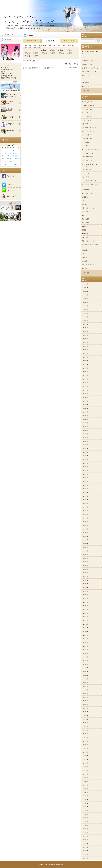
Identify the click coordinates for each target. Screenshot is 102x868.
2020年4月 (85, 310)
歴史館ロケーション (88, 61)
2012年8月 (85, 595)
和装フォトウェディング (89, 208)
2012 (63, 46)
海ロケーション (86, 75)
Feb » (16, 164)
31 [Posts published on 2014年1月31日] (13, 162)
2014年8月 (85, 507)
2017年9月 (85, 372)
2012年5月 (85, 606)
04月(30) (69, 50)
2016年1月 (85, 445)
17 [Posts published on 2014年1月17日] (13, 156)
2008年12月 (85, 756)
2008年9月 (85, 767)
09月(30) (61, 53)
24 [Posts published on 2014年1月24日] (13, 159)
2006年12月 (85, 844)
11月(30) (27, 56)
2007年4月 (85, 829)
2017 (42, 46)
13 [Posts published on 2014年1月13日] (3, 156)
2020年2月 (85, 317)
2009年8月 (85, 726)
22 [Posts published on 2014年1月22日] (8, 159)
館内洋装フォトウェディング (90, 68)
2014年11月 (85, 496)
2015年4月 (85, 478)
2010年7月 (85, 686)
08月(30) (53, 53)
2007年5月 (85, 825)
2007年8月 (85, 814)
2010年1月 (85, 708)
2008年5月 (85, 781)
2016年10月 (85, 412)
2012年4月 (85, 610)
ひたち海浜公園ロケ (88, 157)
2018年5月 (85, 346)
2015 (51, 46)
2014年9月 (85, 503)
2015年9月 (85, 460)
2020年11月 (85, 288)
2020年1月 (85, 321)
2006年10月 (85, 851)
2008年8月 (85, 770)
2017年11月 (85, 364)
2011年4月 (85, 653)
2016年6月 (85, 427)
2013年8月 (85, 551)
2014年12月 (85, 492)
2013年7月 (85, 555)
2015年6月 (85, 471)
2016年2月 (85, 441)
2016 (47, 46)
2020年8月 (85, 295)
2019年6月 (85, 328)
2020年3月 (85, 313)
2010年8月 (85, 683)
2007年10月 (85, 807)
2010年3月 (85, 701)
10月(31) (70, 53)
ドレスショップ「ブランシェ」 (91, 150)
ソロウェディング (87, 139)
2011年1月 (85, 664)
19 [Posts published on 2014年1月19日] (19, 156)
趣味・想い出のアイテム (89, 265)
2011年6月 (85, 646)
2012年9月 (85, 591)
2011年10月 (85, 631)
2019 (34, 46)
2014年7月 (85, 511)
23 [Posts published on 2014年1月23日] (11, 159)
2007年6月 (85, 822)
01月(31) (44, 50)
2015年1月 (85, 489)
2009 (26, 48)
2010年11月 (85, 672)
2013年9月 (85, 547)
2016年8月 (85, 419)
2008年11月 (85, 759)
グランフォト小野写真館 (89, 128)
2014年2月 (85, 529)
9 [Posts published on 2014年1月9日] (11, 153)
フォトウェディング (88, 160)
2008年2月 (85, 792)
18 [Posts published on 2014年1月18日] (16, 156)
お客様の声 (85, 124)
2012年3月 (85, 613)
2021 (26, 46)
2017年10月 (85, 368)
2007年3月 (85, 833)
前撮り (84, 201)
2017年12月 (85, 361)
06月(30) (36, 53)
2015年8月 (85, 463)
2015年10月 (85, 456)
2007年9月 (85, 811)
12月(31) (36, 56)
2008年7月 (85, 774)
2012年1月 (85, 621)
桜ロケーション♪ (87, 86)
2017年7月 (85, 379)
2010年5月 (85, 694)
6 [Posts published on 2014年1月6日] (3, 153)
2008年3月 (85, 789)
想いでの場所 (86, 219)
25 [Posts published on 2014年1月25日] (16, 159)
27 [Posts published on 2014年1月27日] (3, 162)
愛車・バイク (86, 223)
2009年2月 (85, 748)
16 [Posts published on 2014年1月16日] (11, 156)
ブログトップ (11, 35)
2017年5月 (85, 386)
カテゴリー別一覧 (69, 41)
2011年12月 (85, 624)
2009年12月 (85, 712)
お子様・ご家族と (87, 120)
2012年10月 (85, 588)
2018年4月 (85, 350)
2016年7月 (85, 423)
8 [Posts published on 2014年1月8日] (8, 153)
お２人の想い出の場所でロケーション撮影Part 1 (38, 68)
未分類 (84, 230)
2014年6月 (85, 514)
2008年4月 (85, 785)
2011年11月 (85, 628)
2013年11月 (85, 540)
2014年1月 (85, 533)
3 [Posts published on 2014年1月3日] (13, 150)
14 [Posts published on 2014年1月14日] (5, 156)
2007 (34, 48)
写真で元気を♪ (86, 83)
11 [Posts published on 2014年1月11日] (16, 153)
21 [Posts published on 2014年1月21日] (5, 159)
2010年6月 (85, 690)
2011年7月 (85, 642)
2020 (30, 46)
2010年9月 (85, 679)
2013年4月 (85, 566)
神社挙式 (84, 257)
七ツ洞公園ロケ (86, 190)
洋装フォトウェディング (89, 72)
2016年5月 (85, 430)
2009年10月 (85, 719)
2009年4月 (85, 741)
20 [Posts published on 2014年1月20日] (3, 159)
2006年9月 (85, 855)
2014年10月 (85, 500)
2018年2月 (85, 357)
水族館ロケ (85, 234)
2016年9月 (85, 416)
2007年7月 (85, 818)
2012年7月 (85, 599)
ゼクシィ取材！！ (87, 135)
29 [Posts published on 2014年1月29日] (8, 162)
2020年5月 (85, 306)
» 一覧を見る (86, 91)
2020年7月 (85, 299)
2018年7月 (85, 339)
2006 (38, 48)
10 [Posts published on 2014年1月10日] (13, 153)
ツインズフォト (86, 146)
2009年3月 (85, 745)
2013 (59, 46)
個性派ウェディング (88, 193)
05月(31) (27, 53)
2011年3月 (85, 657)
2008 (30, 48)
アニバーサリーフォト (88, 102)
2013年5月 (85, 562)
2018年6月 (85, 342)
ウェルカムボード (87, 113)
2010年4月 (85, 697)
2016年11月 (85, 408)
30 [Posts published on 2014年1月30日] (11, 162)
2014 (55, 46)
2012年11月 (85, 584)
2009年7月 (85, 730)
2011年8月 (85, 639)
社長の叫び (85, 254)
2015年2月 (85, 485)
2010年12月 (85, 668)
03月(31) (61, 50)
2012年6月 (85, 602)
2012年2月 (85, 617)
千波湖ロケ (85, 204)
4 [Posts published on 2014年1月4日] (16, 150)
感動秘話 (84, 226)
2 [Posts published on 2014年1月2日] (11, 150)
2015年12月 (85, 449)
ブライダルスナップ (88, 170)
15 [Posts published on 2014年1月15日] (8, 156)
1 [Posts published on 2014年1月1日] (8, 150)
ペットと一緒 (86, 173)
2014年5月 (85, 518)
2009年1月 (85, 752)
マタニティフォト (87, 177)
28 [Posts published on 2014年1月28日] (5, 162)
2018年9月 (85, 332)
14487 (84, 57)
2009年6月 (85, 734)
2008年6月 (85, 778)
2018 (38, 46)
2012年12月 (85, 580)
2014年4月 (85, 522)
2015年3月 (85, 482)
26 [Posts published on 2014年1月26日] (19, 159)
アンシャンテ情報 (87, 109)
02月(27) (52, 50)
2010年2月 (85, 705)
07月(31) (44, 53)
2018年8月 (85, 335)
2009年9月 (85, 723)
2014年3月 (85, 525)
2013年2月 (85, 573)
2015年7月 (85, 467)
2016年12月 (85, 405)
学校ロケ (84, 215)
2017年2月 (85, 397)
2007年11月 (85, 803)
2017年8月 (85, 375)
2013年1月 (85, 577)
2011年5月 (85, 650)
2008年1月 (85, 796)
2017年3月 (85, 394)
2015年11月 (85, 452)
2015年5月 (85, 474)
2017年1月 (85, 401)
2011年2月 (85, 661)
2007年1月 (85, 840)
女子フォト (85, 212)
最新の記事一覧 (32, 41)
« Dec (5, 164)
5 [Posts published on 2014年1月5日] (19, 150)
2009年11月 (85, 716)
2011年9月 (85, 635)
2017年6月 (85, 383)
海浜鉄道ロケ (86, 250)
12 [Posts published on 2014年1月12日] (19, 153)
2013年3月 (85, 569)
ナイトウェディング (88, 153)
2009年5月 (85, 737)
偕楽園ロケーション (88, 64)
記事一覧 (11, 40)
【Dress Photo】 (86, 79)
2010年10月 (85, 675)
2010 (71, 46)
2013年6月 (85, 558)
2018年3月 (85, 353)
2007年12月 (85, 800)
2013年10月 (85, 544)
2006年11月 (85, 847)
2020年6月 (85, 302)
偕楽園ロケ (85, 197)
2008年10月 (85, 763)
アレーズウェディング (88, 106)
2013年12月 (85, 536)
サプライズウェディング (89, 131)
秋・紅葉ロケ (86, 261)
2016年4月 (85, 434)
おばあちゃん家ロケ (88, 117)
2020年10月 (85, 291)
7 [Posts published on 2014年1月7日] (5, 153)
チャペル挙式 (86, 142)
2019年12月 (85, 324)
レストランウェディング (89, 181)
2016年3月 (85, 438)
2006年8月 (85, 858)
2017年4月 (85, 390)
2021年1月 (85, 284)
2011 (67, 46)
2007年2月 (85, 836)
